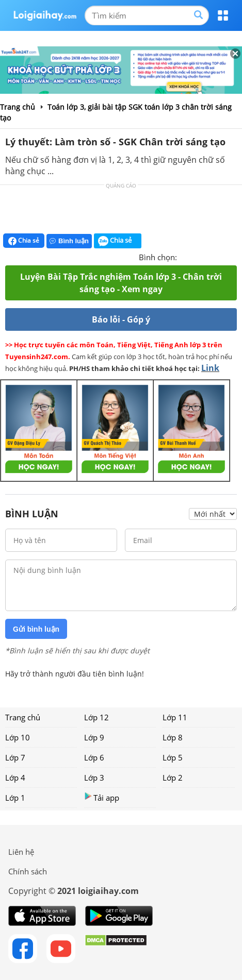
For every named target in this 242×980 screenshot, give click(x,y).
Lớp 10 (18, 737)
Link (210, 368)
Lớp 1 (15, 798)
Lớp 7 (15, 757)
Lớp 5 (173, 757)
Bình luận (69, 241)
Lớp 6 (94, 757)
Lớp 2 (173, 778)
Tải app (102, 797)
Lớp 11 (175, 717)
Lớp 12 (96, 717)
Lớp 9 (94, 737)
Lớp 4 (15, 778)
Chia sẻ (24, 241)
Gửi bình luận (36, 629)
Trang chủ (23, 717)
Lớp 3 (94, 778)
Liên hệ (21, 852)
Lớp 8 (173, 737)
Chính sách (28, 871)
